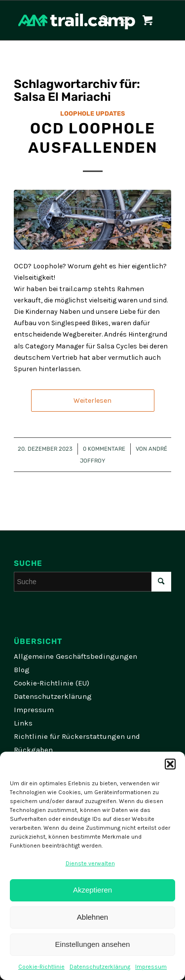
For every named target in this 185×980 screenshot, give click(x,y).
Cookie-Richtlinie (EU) (52, 683)
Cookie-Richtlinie (41, 967)
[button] (170, 764)
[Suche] (100, 20)
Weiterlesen (92, 401)
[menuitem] (100, 20)
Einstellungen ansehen (93, 944)
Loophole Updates (92, 113)
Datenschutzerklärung (100, 967)
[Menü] (124, 20)
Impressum (151, 967)
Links (23, 723)
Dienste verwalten (90, 863)
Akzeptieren (92, 890)
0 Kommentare (104, 449)
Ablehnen (92, 917)
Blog (22, 670)
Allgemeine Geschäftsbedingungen (75, 656)
